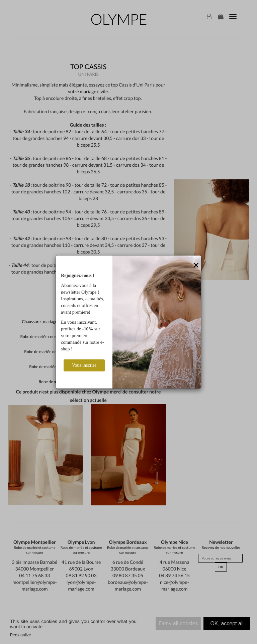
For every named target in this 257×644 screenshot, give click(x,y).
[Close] (196, 266)
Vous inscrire (84, 365)
